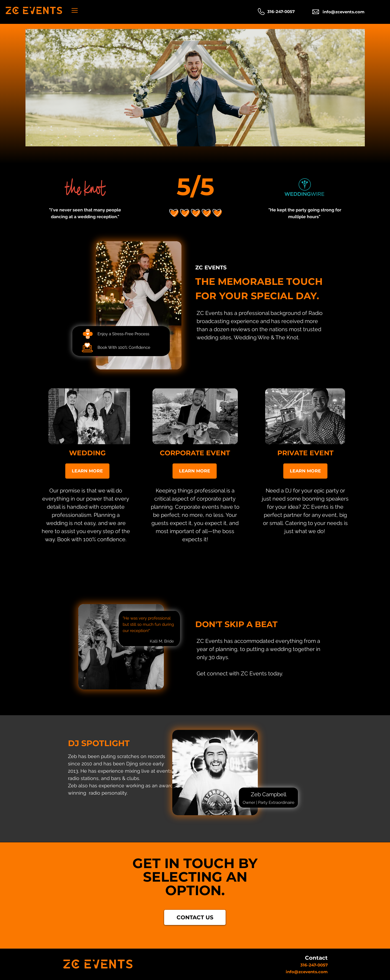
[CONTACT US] (195, 917)
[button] (75, 10)
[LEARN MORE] (87, 471)
